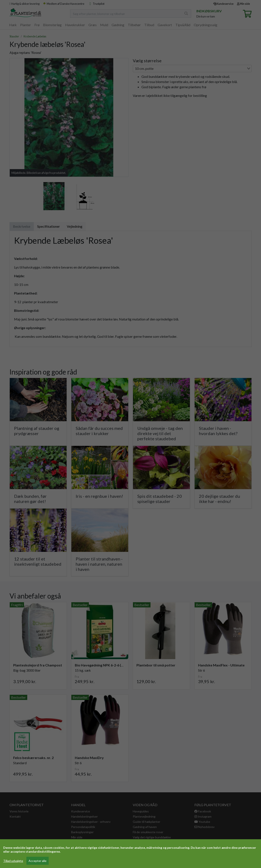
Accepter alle (38, 861)
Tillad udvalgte (13, 861)
